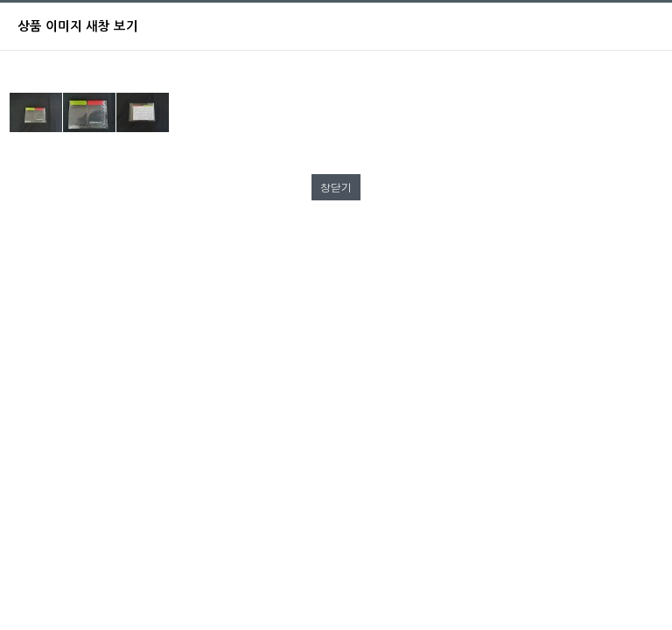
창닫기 (336, 187)
